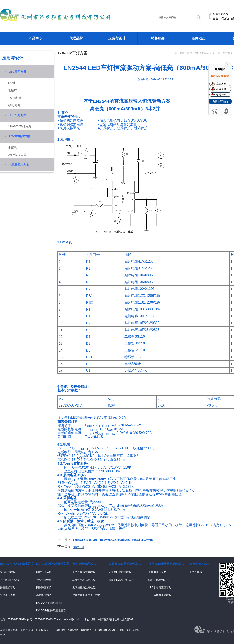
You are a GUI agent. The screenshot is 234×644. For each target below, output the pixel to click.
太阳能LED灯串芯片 (120, 572)
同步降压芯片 (44, 588)
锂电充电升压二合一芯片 (86, 595)
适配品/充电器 (17, 155)
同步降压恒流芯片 (10, 580)
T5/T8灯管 (15, 98)
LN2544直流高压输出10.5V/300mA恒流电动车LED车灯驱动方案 (113, 540)
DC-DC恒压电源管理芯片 (53, 564)
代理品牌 (76, 38)
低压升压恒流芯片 (159, 572)
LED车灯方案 (17, 115)
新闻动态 (199, 38)
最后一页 (79, 547)
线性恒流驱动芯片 (159, 580)
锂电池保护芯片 (200, 564)
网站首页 (192, 53)
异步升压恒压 (44, 580)
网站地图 (86, 630)
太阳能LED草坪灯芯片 (121, 580)
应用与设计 (117, 38)
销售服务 (158, 38)
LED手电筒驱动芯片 (160, 588)
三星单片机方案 (19, 165)
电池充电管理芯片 (84, 564)
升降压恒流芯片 (9, 595)
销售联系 (73, 630)
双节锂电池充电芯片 (84, 580)
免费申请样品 (220, 101)
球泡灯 (12, 83)
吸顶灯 (12, 90)
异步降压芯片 (44, 595)
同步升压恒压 (44, 572)
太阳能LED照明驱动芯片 (125, 564)
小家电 (12, 148)
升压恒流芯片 (8, 588)
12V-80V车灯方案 (20, 126)
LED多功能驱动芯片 (160, 595)
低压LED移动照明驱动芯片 (166, 564)
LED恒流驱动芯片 (105, 630)
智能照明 (14, 105)
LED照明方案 (17, 72)
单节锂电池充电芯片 (84, 572)
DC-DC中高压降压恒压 (49, 603)
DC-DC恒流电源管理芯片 (17, 564)
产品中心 (35, 38)
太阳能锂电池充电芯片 (85, 588)
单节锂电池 (196, 572)
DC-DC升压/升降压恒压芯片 (52, 611)
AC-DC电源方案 (19, 136)
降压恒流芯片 (8, 572)
